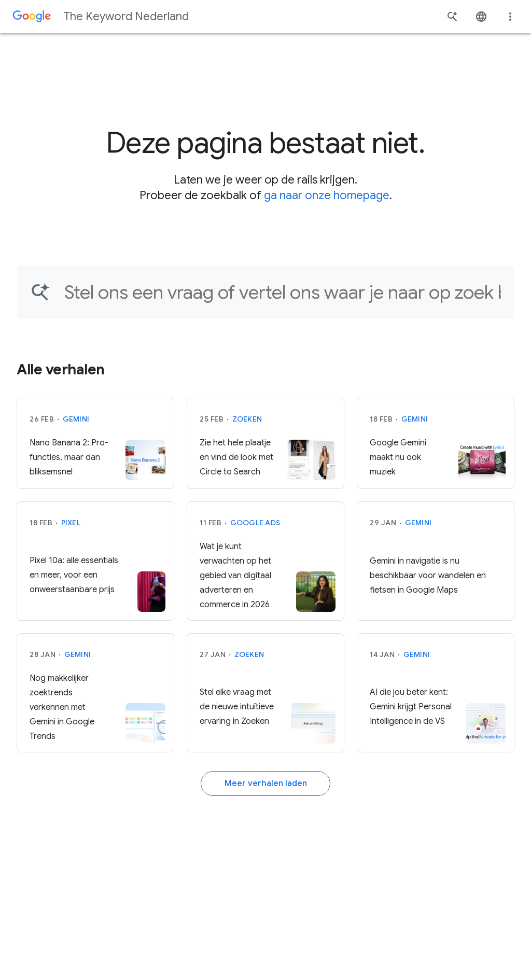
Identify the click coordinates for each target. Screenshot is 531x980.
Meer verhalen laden (266, 783)
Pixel (71, 523)
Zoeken (247, 419)
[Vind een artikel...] (283, 292)
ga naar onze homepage (327, 195)
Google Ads (255, 523)
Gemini (76, 419)
